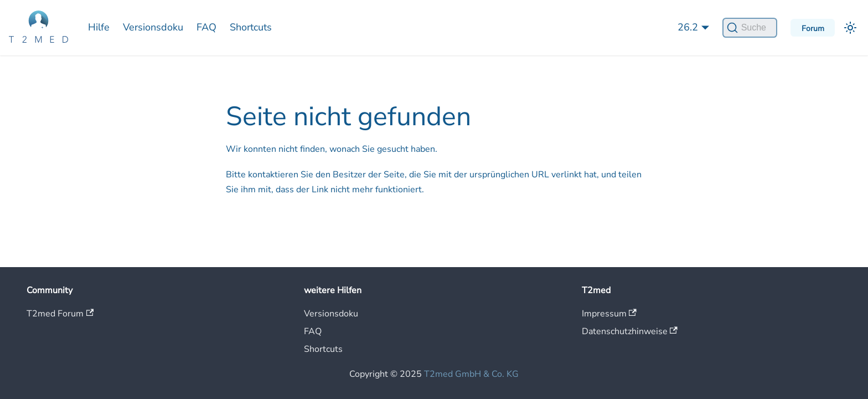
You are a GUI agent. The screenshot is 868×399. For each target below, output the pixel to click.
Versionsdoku (153, 27)
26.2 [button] (688, 27)
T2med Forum (60, 314)
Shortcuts (251, 27)
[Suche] (750, 28)
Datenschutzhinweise (630, 331)
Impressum (609, 314)
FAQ (206, 27)
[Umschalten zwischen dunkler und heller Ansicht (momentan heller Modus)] (850, 28)
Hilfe (99, 27)
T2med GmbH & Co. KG (471, 374)
